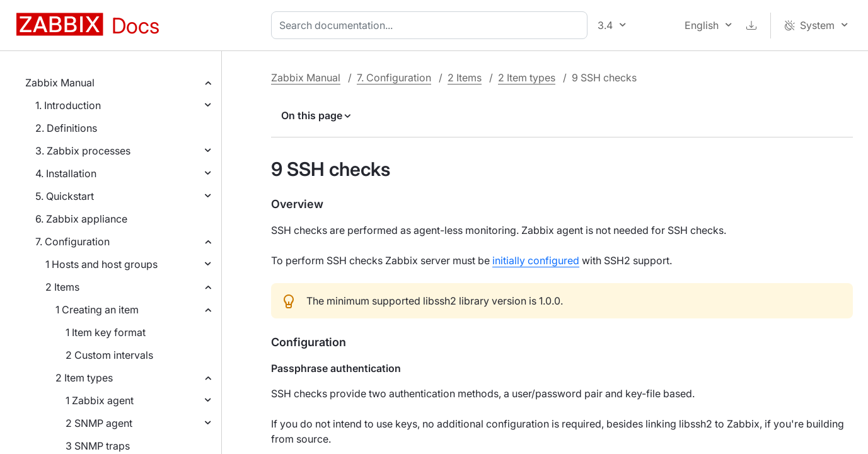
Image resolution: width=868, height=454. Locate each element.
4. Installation (66, 173)
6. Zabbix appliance (81, 219)
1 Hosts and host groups (101, 264)
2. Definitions (66, 128)
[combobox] (432, 25)
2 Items (62, 287)
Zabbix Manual (60, 83)
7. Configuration (72, 242)
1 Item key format (106, 332)
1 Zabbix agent (100, 400)
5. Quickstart (65, 196)
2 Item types (84, 378)
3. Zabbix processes (83, 151)
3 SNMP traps (98, 446)
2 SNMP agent (99, 423)
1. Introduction (68, 105)
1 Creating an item (97, 310)
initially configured (536, 260)
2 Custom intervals (109, 355)
